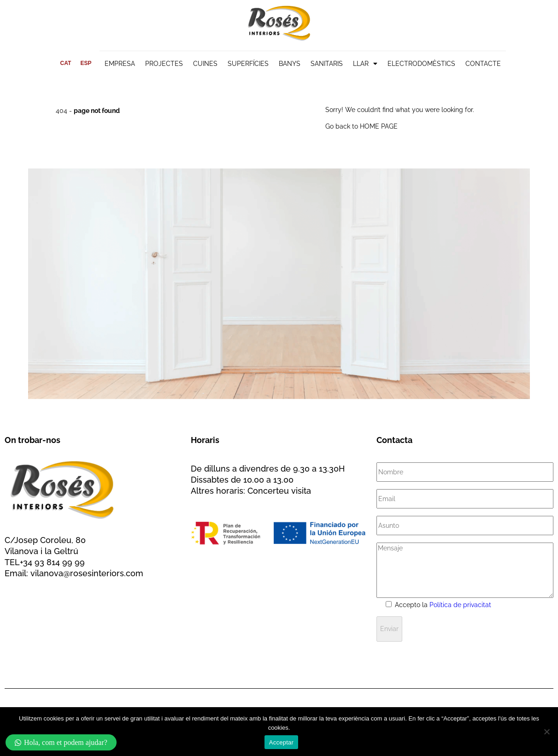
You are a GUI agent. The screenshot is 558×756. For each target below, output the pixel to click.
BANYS (290, 64)
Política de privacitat (460, 605)
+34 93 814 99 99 (52, 562)
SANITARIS (327, 64)
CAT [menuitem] (66, 63)
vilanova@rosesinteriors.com (87, 573)
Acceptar (281, 742)
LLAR (365, 64)
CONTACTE (483, 64)
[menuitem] (66, 63)
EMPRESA (120, 64)
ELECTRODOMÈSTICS (421, 64)
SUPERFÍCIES (248, 64)
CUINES (205, 64)
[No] (546, 732)
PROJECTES (164, 64)
